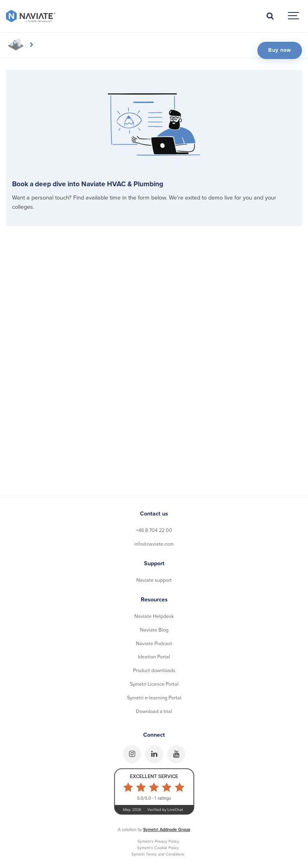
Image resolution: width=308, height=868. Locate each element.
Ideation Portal (154, 657)
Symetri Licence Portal (154, 684)
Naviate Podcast (154, 644)
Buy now (279, 50)
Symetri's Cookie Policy (158, 848)
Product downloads (154, 670)
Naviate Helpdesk (154, 616)
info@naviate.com (154, 544)
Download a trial (154, 711)
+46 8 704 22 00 (154, 530)
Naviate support (154, 580)
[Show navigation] (294, 16)
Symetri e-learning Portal (154, 698)
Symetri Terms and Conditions (158, 854)
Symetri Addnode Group (167, 830)
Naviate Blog (154, 630)
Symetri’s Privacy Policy (158, 842)
